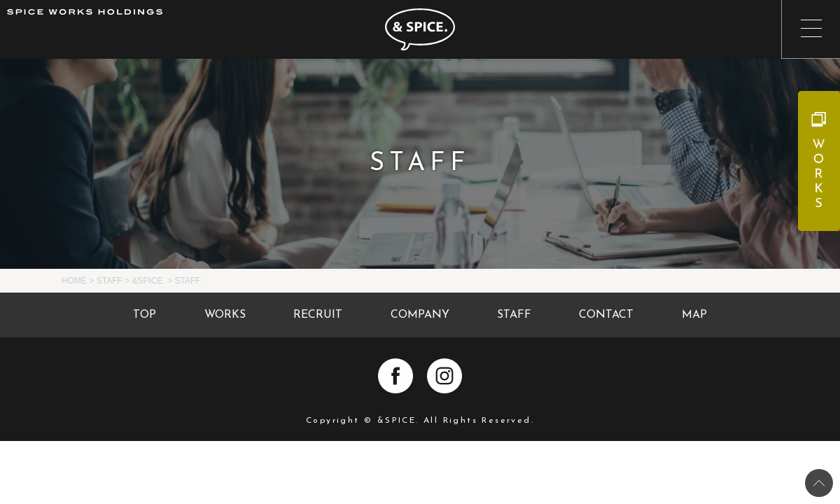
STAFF (514, 315)
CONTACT (606, 315)
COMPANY (420, 315)
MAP (694, 315)
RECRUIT (318, 315)
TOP (145, 315)
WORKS (225, 315)
